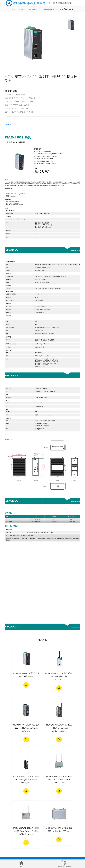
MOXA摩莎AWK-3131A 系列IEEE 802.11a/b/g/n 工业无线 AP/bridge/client (59, 728)
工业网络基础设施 (48, 9)
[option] (33, 43)
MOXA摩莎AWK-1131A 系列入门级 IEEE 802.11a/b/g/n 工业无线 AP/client (59, 676)
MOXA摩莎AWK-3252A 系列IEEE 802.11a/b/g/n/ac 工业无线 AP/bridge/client (26, 779)
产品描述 (8, 125)
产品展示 (22, 9)
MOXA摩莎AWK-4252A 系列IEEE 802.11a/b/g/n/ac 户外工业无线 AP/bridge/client (26, 831)
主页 (13, 9)
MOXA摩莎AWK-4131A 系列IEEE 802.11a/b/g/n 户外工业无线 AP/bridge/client (59, 779)
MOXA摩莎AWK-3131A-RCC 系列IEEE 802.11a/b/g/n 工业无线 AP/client (26, 728)
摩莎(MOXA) (34, 9)
